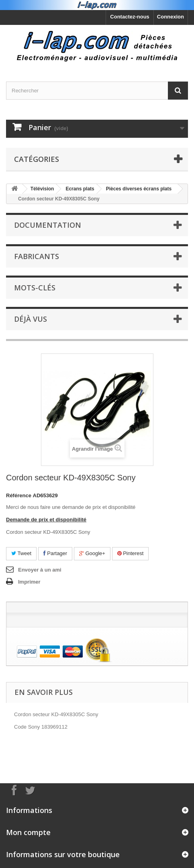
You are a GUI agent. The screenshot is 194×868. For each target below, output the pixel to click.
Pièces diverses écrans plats (139, 189)
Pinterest (131, 553)
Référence (19, 495)
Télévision (42, 189)
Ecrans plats (80, 189)
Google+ (92, 553)
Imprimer (29, 582)
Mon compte (28, 832)
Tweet (21, 553)
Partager (55, 553)
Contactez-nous (130, 17)
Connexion (171, 17)
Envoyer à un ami (40, 570)
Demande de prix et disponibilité (46, 520)
